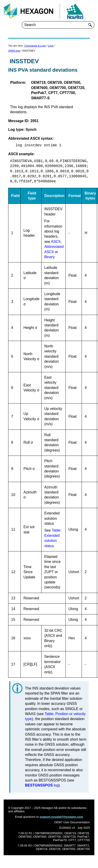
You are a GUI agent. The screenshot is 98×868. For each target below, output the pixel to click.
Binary (49, 257)
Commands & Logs (35, 46)
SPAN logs (14, 51)
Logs (51, 46)
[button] (90, 25)
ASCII (56, 242)
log (42, 785)
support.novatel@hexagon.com (61, 817)
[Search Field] (58, 25)
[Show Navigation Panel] (92, 11)
